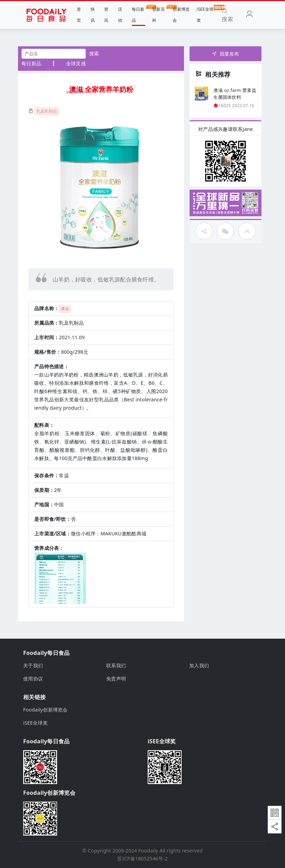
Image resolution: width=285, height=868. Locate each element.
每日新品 (139, 14)
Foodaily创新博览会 (45, 710)
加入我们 (199, 665)
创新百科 (159, 14)
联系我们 (116, 665)
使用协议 (33, 679)
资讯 (106, 15)
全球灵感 (76, 63)
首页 (79, 15)
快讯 (93, 15)
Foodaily (148, 851)
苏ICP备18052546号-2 (142, 859)
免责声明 (116, 679)
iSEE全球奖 (205, 14)
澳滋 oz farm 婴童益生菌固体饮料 (235, 94)
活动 (120, 15)
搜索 (94, 53)
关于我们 (33, 665)
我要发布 (225, 54)
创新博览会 (181, 15)
